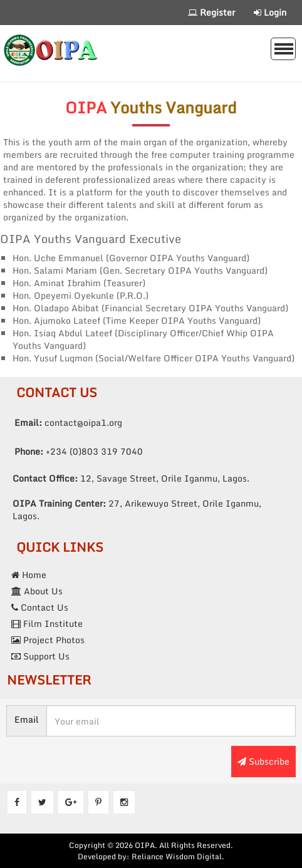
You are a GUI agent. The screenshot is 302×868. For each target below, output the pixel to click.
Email (27, 720)
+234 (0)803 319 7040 (79, 451)
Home (29, 575)
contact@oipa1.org (68, 422)
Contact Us (40, 607)
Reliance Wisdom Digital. (178, 856)
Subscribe (263, 761)
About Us (37, 591)
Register (211, 12)
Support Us (40, 656)
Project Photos (48, 640)
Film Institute (47, 623)
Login (270, 12)
